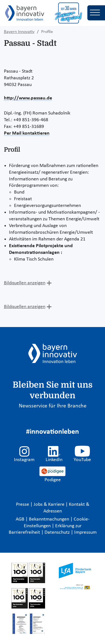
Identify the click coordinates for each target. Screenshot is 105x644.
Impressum (85, 532)
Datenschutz (58, 532)
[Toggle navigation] (96, 13)
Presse (23, 505)
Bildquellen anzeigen (25, 283)
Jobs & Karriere (50, 505)
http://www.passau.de (28, 98)
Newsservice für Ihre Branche (53, 406)
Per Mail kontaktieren (27, 133)
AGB (21, 519)
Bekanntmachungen (50, 519)
